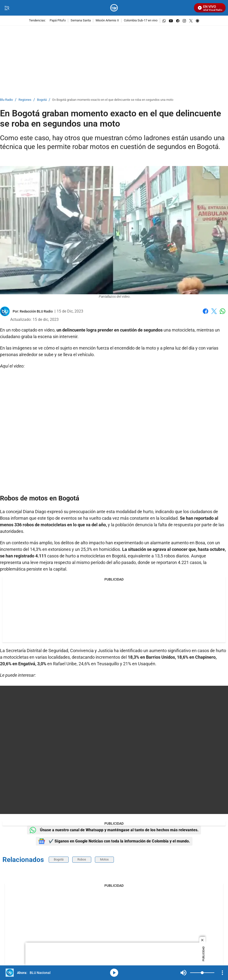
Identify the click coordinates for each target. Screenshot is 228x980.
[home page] (114, 8)
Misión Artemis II (107, 21)
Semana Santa (81, 21)
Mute (183, 973)
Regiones (25, 100)
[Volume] (202, 973)
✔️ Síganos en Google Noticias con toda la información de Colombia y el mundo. (114, 841)
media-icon (114, 973)
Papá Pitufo (58, 21)
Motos (104, 859)
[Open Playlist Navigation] (222, 973)
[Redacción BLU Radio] (36, 311)
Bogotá (42, 100)
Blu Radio (6, 100)
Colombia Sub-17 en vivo (141, 21)
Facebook (205, 311)
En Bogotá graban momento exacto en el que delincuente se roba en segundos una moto (113, 100)
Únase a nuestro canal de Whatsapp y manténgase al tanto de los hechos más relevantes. (114, 830)
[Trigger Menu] (7, 8)
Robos (82, 859)
